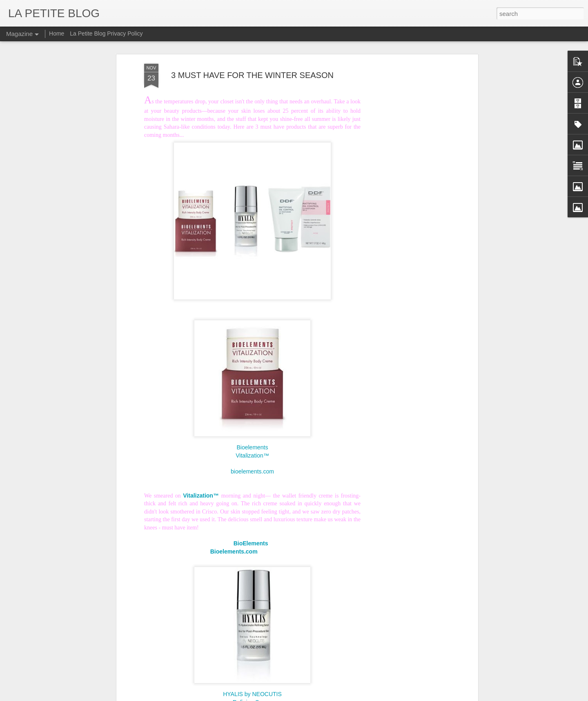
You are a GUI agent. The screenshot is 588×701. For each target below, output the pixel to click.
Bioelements (252, 421)
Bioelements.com (234, 525)
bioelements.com (252, 445)
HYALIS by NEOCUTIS (252, 668)
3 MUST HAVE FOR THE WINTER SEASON (252, 48)
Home (57, 33)
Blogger (329, 697)
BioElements (252, 517)
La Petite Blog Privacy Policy (106, 33)
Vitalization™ (252, 429)
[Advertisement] (405, 166)
